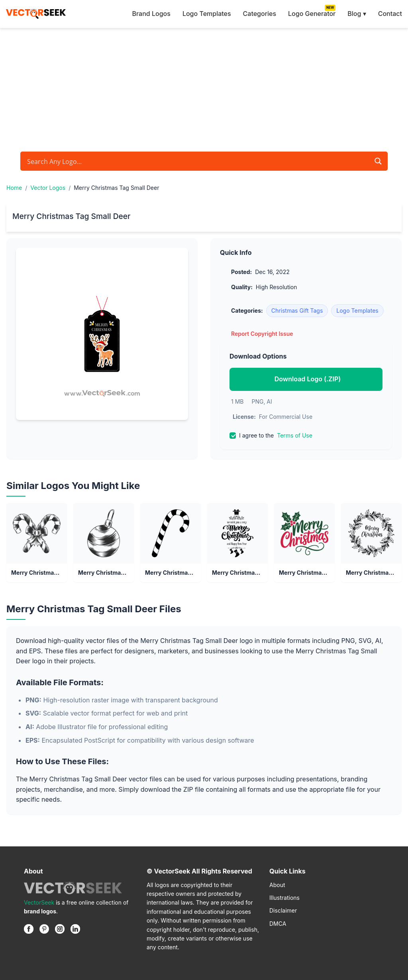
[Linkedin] (75, 929)
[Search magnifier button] (378, 161)
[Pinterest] (44, 929)
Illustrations (284, 898)
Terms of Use (295, 435)
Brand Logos (151, 14)
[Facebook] (29, 929)
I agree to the (271, 436)
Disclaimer (283, 910)
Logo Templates (207, 14)
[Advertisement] (204, 88)
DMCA (278, 924)
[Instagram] (60, 929)
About (277, 885)
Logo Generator (312, 14)
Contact (390, 14)
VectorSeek (39, 902)
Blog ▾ (357, 14)
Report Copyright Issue (262, 334)
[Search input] (197, 161)
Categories (260, 14)
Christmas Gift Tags (297, 311)
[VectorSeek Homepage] (36, 14)
